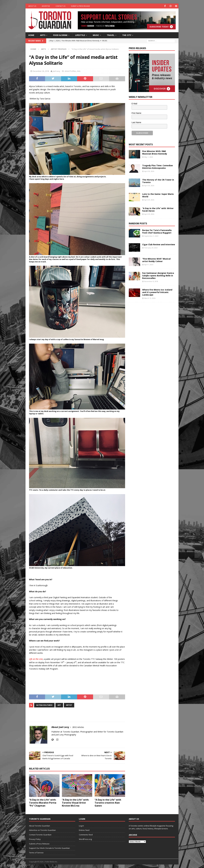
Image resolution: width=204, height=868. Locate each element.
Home (31, 35)
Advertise (46, 6)
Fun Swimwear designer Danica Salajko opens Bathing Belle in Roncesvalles (158, 276)
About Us (32, 6)
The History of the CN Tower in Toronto (158, 181)
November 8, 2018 (151, 281)
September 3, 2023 (151, 236)
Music (96, 35)
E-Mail (134, 104)
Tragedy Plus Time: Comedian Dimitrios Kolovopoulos (158, 167)
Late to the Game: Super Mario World (158, 195)
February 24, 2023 (151, 248)
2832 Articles (78, 727)
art (59, 705)
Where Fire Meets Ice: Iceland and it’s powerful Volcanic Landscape (157, 292)
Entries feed (84, 830)
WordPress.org (85, 839)
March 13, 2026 (150, 298)
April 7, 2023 (149, 265)
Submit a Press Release (80, 6)
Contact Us (60, 6)
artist (69, 705)
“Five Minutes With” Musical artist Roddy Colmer (156, 260)
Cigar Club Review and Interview (159, 244)
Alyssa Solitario (44, 705)
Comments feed (86, 835)
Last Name (136, 122)
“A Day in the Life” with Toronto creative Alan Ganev (108, 803)
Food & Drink (60, 35)
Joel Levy (56, 71)
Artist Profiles (70, 71)
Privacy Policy (35, 839)
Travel (111, 35)
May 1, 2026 (149, 157)
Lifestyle (80, 35)
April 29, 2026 (149, 200)
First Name (136, 113)
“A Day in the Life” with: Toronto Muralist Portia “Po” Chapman (43, 803)
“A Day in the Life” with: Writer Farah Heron (158, 210)
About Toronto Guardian (40, 826)
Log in (81, 826)
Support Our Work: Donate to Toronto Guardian (49, 848)
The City (127, 35)
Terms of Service (36, 853)
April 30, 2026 (149, 171)
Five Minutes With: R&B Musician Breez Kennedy (155, 152)
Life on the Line (36, 659)
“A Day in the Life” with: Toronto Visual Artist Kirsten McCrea (75, 803)
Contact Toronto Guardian (40, 835)
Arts (43, 35)
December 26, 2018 (41, 71)
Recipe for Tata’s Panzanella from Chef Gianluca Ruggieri (157, 231)
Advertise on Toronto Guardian (42, 830)
